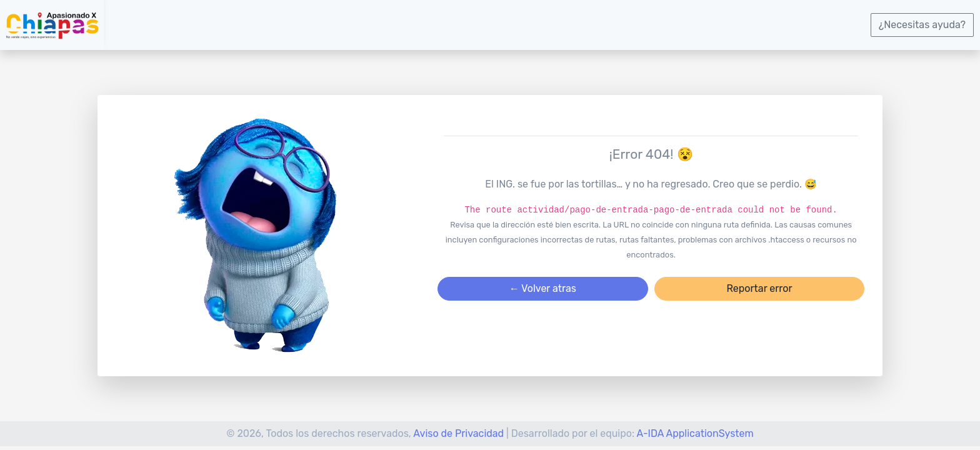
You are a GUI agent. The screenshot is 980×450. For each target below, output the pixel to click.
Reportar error (759, 288)
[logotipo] (52, 25)
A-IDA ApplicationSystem (695, 433)
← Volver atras (543, 288)
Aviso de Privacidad (458, 433)
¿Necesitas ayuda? (922, 25)
